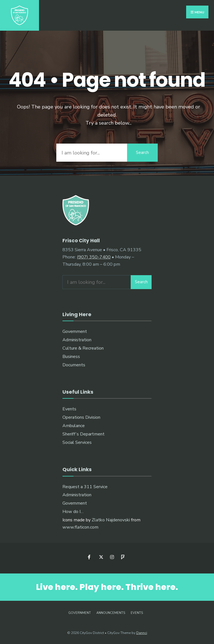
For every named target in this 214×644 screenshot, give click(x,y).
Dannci (142, 633)
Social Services (77, 442)
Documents (74, 365)
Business (71, 357)
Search (142, 152)
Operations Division (81, 417)
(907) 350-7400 (94, 257)
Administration (77, 340)
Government (75, 331)
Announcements (111, 613)
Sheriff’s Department (83, 434)
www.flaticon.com (80, 527)
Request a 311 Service (85, 487)
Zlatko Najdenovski (111, 520)
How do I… (73, 512)
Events (69, 409)
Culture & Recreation (83, 348)
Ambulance (74, 426)
